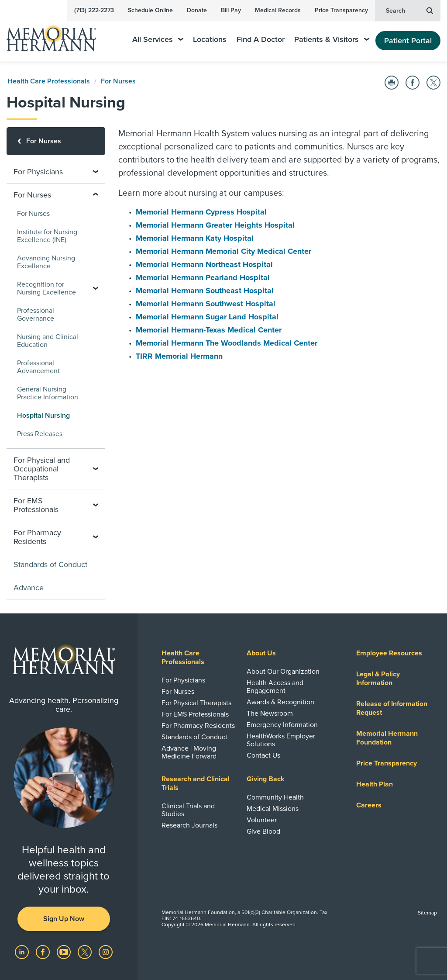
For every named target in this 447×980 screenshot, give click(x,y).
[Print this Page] (392, 83)
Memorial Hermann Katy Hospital (195, 238)
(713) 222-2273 (94, 10)
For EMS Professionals (195, 714)
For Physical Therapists (196, 703)
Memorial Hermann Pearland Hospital (203, 277)
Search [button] (409, 10)
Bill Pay (231, 10)
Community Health (275, 797)
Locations (210, 40)
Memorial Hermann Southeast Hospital (205, 291)
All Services (158, 40)
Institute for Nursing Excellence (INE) (47, 236)
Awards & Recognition (280, 702)
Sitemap (427, 913)
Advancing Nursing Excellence (46, 262)
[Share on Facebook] (413, 83)
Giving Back (266, 779)
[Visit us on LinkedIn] (23, 952)
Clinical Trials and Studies (188, 810)
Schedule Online (150, 10)
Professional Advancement (38, 367)
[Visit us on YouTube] (65, 952)
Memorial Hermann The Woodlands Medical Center (227, 343)
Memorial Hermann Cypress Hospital (201, 212)
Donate (197, 10)
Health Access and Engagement (275, 687)
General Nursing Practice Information (48, 393)
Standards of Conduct (50, 564)
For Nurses (118, 81)
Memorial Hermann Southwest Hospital (206, 304)
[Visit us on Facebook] (44, 952)
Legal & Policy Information (378, 679)
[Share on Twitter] (433, 83)
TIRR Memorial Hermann (179, 356)
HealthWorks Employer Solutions (281, 740)
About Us (261, 653)
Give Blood (263, 831)
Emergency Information (282, 725)
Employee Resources (389, 653)
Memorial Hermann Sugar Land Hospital (207, 317)
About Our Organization (283, 672)
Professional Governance (36, 315)
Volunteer (262, 820)
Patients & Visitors (332, 40)
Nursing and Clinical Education (48, 341)
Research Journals (189, 825)
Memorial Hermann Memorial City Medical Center (223, 251)
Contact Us (263, 755)
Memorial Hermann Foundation (387, 738)
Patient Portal (408, 41)
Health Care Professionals (49, 81)
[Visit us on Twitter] (86, 952)
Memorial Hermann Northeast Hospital (204, 264)
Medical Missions (273, 809)
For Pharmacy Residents (198, 726)
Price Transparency (341, 10)
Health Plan (375, 784)
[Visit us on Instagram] (106, 952)
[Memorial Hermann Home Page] (57, 34)
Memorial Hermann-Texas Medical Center (209, 330)
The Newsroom (270, 713)
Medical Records (278, 10)
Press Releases (40, 434)
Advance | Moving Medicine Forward (189, 752)
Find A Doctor (261, 40)
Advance (29, 588)
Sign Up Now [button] (64, 919)
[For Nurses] (56, 141)
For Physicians (183, 680)
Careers (369, 805)
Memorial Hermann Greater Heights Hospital (215, 225)
